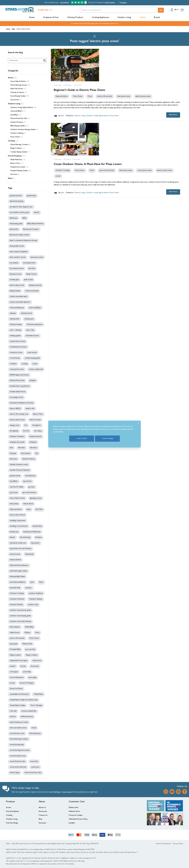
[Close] (138, 423)
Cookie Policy (58, 432)
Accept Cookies (82, 439)
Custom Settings (107, 439)
